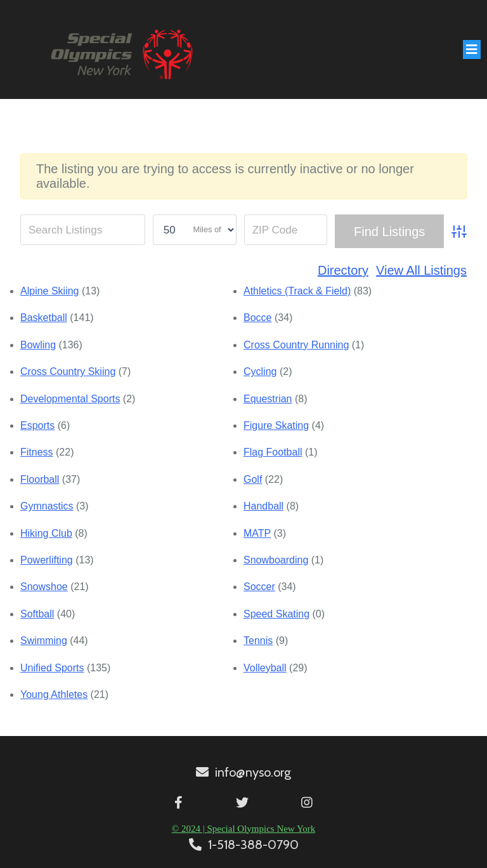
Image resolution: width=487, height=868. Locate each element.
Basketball (44, 318)
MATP (257, 533)
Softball (37, 614)
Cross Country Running (296, 345)
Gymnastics (47, 506)
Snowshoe (44, 587)
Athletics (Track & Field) (297, 291)
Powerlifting (47, 560)
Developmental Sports (70, 399)
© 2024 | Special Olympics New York (243, 829)
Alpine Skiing (50, 291)
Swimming (44, 641)
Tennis (258, 641)
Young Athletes (54, 694)
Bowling (38, 345)
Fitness (37, 452)
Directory (343, 270)
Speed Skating (276, 614)
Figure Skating (276, 425)
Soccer (259, 587)
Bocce (257, 318)
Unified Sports (52, 668)
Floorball (40, 479)
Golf (253, 479)
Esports (37, 425)
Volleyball (265, 668)
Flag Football (273, 452)
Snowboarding (276, 560)
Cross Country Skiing (68, 372)
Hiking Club (46, 533)
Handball (263, 506)
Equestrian (268, 399)
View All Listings (421, 270)
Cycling (260, 372)
